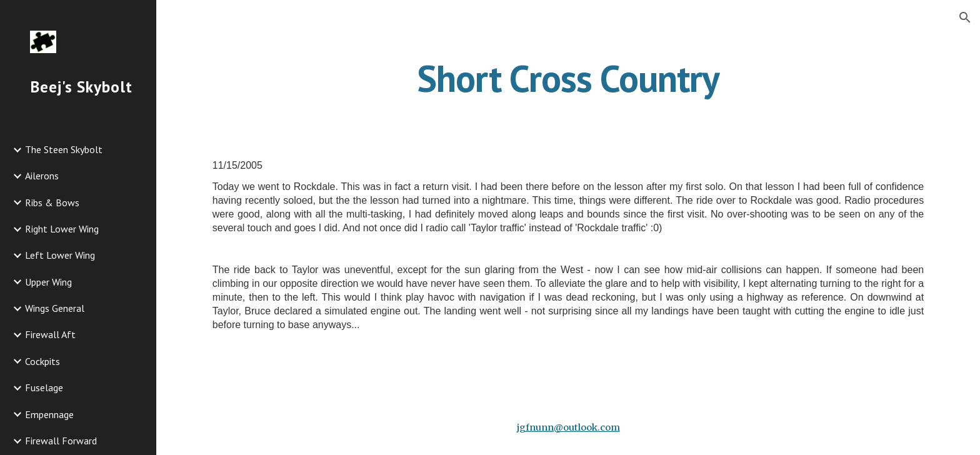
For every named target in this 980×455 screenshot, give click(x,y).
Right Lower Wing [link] (62, 229)
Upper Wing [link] (48, 282)
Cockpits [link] (42, 361)
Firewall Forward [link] (61, 441)
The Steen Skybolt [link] (64, 149)
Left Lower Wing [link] (60, 255)
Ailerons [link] (42, 176)
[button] (965, 17)
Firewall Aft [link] (50, 334)
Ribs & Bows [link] (52, 202)
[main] (568, 78)
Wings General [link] (55, 308)
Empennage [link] (49, 414)
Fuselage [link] (44, 387)
